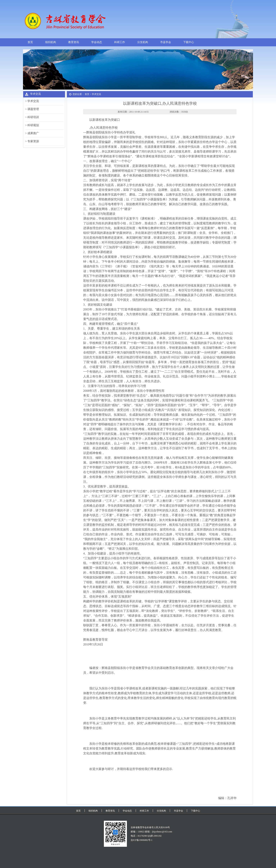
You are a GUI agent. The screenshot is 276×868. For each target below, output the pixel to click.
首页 (30, 42)
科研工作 (120, 42)
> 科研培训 (32, 117)
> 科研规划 (32, 125)
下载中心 (189, 42)
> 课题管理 (32, 109)
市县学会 (166, 42)
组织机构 (51, 42)
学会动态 (97, 42)
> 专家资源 (32, 141)
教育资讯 (74, 42)
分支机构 (143, 42)
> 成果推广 (32, 133)
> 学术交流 (32, 101)
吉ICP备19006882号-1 (142, 840)
